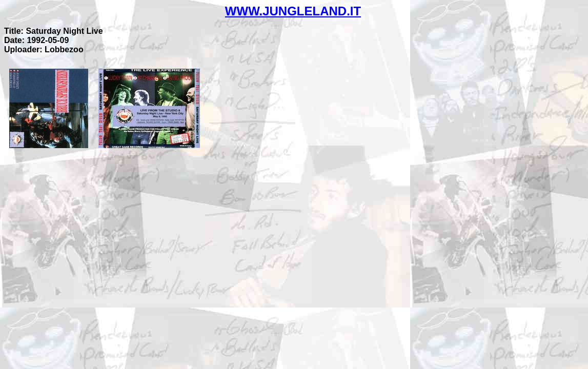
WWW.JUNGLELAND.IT (293, 11)
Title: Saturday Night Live (54, 31)
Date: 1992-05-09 (36, 40)
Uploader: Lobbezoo (44, 49)
